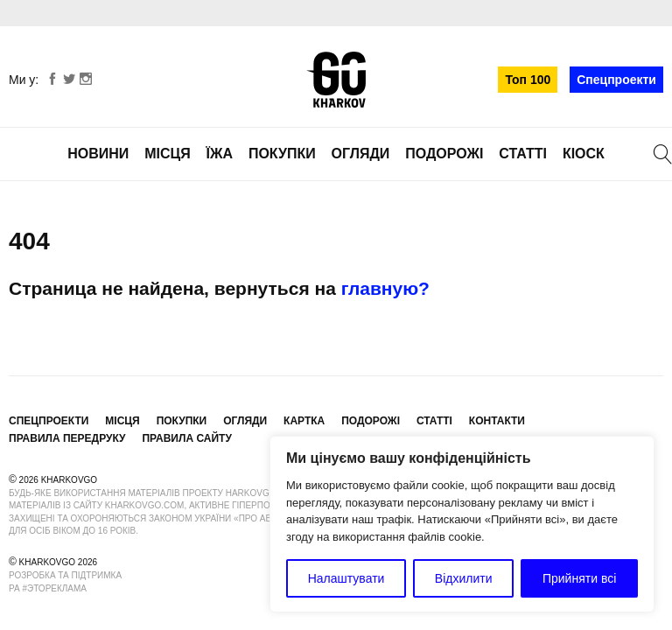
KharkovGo (336, 80)
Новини (98, 154)
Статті (523, 154)
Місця (168, 154)
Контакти (497, 421)
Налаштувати (346, 578)
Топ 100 (528, 80)
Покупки (282, 154)
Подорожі (444, 154)
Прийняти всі (579, 578)
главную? (385, 288)
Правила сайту (186, 438)
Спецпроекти (616, 80)
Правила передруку (67, 438)
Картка (304, 421)
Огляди (361, 154)
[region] (462, 524)
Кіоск (584, 154)
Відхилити (464, 578)
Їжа (220, 154)
